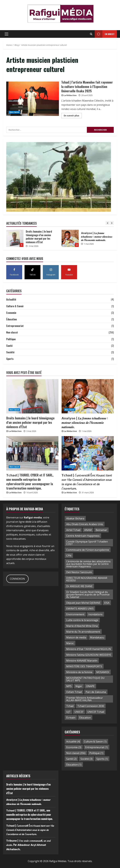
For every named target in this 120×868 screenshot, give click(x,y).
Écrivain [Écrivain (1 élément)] (71, 718)
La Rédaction (70, 95)
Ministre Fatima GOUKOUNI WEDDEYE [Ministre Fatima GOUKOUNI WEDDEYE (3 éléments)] (89, 655)
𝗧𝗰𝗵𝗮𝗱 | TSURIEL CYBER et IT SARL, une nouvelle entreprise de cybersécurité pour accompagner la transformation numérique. (30, 482)
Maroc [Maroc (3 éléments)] (70, 643)
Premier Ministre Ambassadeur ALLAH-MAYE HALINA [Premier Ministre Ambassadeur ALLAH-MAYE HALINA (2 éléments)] (85, 699)
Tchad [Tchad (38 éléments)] (70, 706)
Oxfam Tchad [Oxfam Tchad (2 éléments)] (74, 692)
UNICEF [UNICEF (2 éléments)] (79, 712)
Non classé (14, 112)
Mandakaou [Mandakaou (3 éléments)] (97, 637)
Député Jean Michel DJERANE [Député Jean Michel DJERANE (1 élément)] (83, 603)
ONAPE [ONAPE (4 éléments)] (90, 686)
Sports (10, 359)
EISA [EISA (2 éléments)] (107, 603)
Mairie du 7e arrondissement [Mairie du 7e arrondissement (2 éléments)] (83, 632)
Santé (9, 346)
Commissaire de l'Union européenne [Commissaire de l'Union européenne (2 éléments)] (88, 550)
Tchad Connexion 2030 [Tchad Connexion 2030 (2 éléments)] (91, 706)
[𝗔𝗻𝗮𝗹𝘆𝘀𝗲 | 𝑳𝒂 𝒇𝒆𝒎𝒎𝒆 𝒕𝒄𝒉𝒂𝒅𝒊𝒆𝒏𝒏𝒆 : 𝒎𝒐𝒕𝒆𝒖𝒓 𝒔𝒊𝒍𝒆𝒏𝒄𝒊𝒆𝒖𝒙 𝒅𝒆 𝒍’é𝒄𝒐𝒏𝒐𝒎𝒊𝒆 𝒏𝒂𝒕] (88, 396)
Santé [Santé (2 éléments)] (71, 759)
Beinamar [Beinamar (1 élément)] (101, 530)
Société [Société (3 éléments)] (86, 759)
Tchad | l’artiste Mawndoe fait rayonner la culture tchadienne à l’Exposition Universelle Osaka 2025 (33, 99)
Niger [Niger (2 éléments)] (79, 686)
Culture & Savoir (15, 306)
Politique (11, 339)
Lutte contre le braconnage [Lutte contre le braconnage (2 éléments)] (82, 620)
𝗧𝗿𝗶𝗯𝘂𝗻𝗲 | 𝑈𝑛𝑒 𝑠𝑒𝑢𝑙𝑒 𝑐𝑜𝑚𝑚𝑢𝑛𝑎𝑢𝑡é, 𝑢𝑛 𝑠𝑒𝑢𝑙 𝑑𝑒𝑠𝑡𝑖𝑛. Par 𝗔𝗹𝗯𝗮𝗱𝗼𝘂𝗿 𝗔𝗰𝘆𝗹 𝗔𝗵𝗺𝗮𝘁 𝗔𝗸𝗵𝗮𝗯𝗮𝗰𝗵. (28, 845)
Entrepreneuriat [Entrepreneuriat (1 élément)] (96, 747)
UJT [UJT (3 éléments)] (68, 712)
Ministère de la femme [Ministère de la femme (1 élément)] (79, 672)
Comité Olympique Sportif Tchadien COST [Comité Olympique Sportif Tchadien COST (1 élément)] (87, 543)
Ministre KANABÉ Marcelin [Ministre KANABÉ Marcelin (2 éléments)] (82, 661)
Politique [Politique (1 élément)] (96, 753)
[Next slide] (112, 223)
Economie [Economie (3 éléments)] (74, 747)
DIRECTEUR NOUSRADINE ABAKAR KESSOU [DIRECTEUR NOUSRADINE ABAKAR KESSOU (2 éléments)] (87, 579)
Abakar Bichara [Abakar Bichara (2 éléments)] (75, 518)
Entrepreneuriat (15, 326)
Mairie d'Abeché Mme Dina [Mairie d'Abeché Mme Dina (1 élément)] (82, 626)
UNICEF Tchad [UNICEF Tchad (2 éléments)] (96, 712)
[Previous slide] (108, 223)
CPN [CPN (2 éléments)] (69, 556)
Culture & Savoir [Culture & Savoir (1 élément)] (95, 741)
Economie (11, 313)
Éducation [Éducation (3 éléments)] (85, 718)
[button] (6, 34)
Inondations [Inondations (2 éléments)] (95, 614)
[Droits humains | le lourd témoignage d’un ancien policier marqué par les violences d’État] (32, 396)
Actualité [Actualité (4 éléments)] (73, 741)
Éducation (11, 319)
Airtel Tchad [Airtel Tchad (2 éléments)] (73, 530)
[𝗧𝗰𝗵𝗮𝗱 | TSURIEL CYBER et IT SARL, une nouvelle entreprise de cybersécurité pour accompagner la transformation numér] (32, 453)
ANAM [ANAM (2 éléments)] (88, 530)
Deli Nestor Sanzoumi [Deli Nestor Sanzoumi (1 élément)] (79, 572)
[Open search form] (91, 34)
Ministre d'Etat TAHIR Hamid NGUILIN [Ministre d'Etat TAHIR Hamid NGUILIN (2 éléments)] (89, 649)
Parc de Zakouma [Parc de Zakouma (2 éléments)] (96, 692)
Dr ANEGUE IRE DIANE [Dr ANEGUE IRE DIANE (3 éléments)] (79, 586)
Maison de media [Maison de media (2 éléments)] (76, 637)
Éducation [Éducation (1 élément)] (74, 765)
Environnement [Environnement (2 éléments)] (75, 614)
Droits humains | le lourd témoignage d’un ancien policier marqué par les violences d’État (15, 238)
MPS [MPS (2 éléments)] (69, 686)
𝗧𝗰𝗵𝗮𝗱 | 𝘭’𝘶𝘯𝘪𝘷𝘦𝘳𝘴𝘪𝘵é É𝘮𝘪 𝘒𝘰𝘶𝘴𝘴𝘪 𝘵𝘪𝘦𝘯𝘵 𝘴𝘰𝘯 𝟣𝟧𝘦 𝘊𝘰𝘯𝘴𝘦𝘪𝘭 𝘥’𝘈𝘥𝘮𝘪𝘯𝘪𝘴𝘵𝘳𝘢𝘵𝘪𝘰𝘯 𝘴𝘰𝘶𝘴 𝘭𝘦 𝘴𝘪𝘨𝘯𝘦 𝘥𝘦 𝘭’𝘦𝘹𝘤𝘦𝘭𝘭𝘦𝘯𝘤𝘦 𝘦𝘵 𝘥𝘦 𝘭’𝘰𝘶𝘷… (87, 482)
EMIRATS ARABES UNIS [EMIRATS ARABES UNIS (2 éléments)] (80, 609)
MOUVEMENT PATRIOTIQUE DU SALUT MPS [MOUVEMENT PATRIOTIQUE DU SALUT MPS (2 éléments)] (85, 679)
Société (10, 352)
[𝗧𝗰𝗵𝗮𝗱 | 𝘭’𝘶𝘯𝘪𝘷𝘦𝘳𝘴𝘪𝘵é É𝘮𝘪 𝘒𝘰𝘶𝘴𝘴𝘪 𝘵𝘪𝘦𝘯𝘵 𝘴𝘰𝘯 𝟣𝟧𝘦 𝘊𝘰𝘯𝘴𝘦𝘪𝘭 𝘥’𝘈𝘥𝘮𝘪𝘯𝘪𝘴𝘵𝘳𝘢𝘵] (88, 453)
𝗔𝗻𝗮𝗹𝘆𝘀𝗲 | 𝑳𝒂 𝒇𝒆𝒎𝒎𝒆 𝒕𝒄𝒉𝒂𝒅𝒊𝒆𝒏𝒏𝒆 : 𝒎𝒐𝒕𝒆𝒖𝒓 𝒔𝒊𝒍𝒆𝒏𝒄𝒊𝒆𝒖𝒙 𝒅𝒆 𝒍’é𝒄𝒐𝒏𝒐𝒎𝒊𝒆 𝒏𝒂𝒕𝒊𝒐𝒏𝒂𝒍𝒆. (70, 238)
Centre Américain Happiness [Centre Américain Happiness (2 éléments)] (83, 536)
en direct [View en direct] (105, 34)
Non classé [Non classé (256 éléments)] (76, 753)
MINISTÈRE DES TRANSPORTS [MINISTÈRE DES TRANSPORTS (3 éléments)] (84, 666)
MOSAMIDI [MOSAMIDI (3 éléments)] (103, 672)
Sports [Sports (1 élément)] (102, 759)
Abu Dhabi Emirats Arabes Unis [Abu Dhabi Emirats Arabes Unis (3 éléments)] (85, 524)
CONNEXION (17, 579)
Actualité (11, 299)
